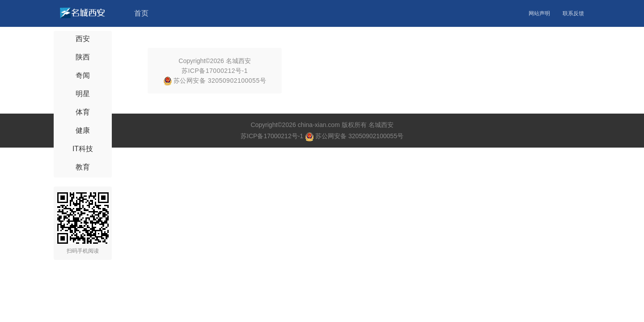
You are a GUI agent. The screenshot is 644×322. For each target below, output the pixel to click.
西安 (83, 39)
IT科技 (83, 149)
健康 (83, 130)
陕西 (83, 57)
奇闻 (83, 75)
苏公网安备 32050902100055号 (215, 80)
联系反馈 (573, 13)
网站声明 (539, 13)
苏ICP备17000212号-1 (215, 71)
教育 (83, 167)
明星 (83, 94)
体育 (83, 112)
